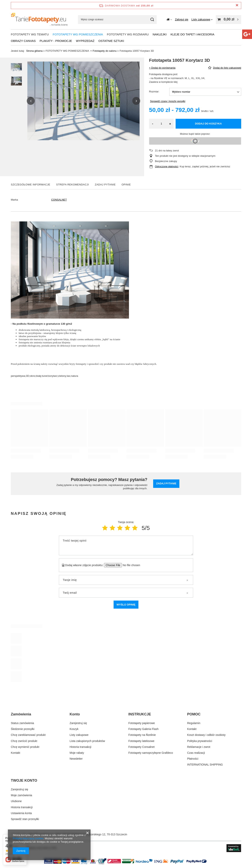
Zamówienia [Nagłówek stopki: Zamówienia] (21, 714)
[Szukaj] (152, 20)
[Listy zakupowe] (202, 19)
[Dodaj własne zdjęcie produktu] (130, 565)
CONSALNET (59, 200)
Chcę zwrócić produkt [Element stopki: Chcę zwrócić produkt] (24, 741)
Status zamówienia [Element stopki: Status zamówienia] (22, 723)
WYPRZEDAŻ (85, 41)
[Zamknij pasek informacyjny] (237, 5)
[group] (83, 101)
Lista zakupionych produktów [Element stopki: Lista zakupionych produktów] (87, 741)
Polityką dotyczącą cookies (28, 838)
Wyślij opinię (126, 605)
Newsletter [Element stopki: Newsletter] (76, 759)
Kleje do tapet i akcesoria (192, 34)
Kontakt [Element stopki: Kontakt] (15, 753)
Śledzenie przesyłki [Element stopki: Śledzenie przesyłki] (23, 729)
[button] (31, 101)
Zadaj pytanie (166, 483)
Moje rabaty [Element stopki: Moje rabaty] (77, 753)
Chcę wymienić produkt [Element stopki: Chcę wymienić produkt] (25, 747)
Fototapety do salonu (105, 51)
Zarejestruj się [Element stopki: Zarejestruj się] (78, 723)
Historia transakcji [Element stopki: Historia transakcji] (81, 747)
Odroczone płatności (167, 166)
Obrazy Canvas (23, 41)
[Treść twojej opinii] (126, 545)
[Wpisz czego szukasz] (117, 20)
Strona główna (34, 51)
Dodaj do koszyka (208, 124)
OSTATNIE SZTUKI (111, 41)
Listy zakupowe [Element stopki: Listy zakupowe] (79, 735)
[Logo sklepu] (39, 20)
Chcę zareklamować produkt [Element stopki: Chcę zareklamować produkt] (28, 735)
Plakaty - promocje (56, 41)
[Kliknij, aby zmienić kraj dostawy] (169, 19)
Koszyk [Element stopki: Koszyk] (74, 729)
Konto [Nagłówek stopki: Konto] (75, 714)
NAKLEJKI (160, 34)
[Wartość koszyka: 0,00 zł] (228, 20)
